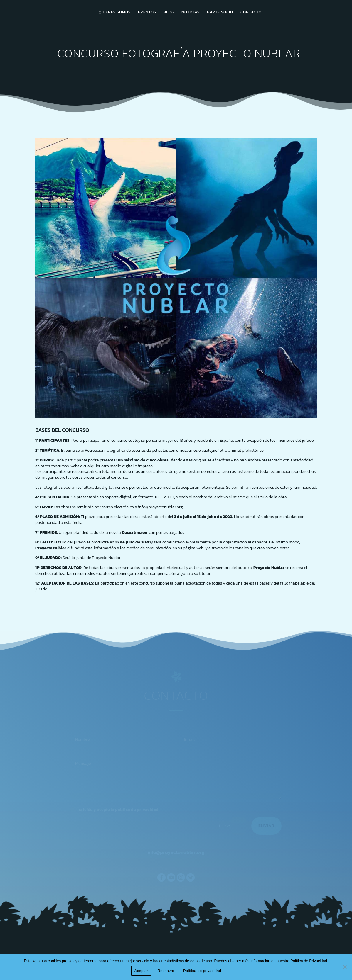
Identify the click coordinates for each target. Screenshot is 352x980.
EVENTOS (147, 13)
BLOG (169, 13)
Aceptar (141, 971)
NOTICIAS (191, 13)
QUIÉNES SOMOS (115, 13)
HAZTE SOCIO (220, 13)
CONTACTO (251, 13)
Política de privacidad (202, 971)
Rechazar (166, 971)
